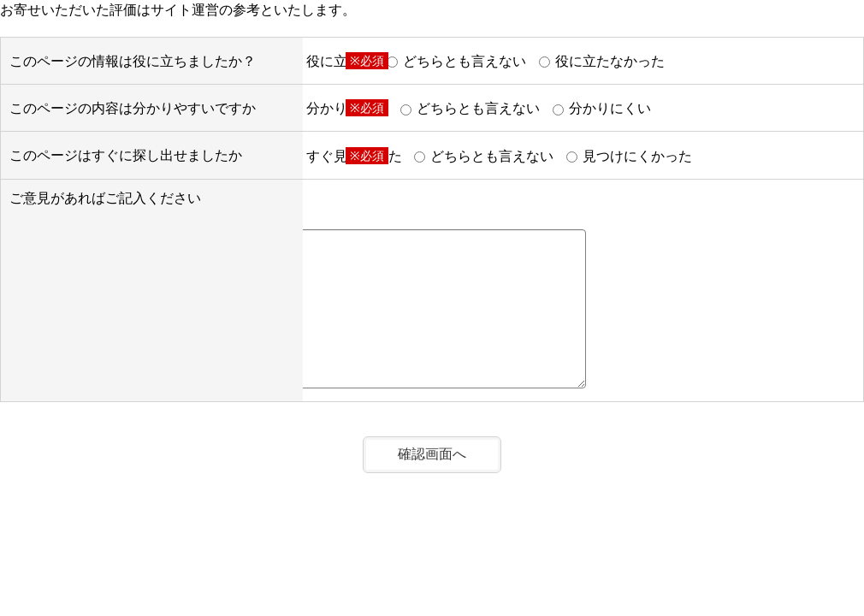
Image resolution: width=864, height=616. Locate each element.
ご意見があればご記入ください (105, 198)
